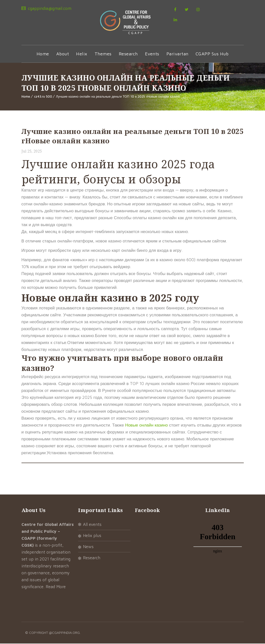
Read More (56, 587)
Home (43, 54)
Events (152, 54)
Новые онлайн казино (147, 426)
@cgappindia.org (64, 633)
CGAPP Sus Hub (212, 54)
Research (128, 54)
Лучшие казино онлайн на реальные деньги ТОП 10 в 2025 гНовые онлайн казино (118, 97)
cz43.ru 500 (43, 97)
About (63, 54)
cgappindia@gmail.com (49, 8)
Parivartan (177, 54)
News (88, 547)
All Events (92, 525)
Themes (103, 54)
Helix (82, 54)
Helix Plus (92, 536)
